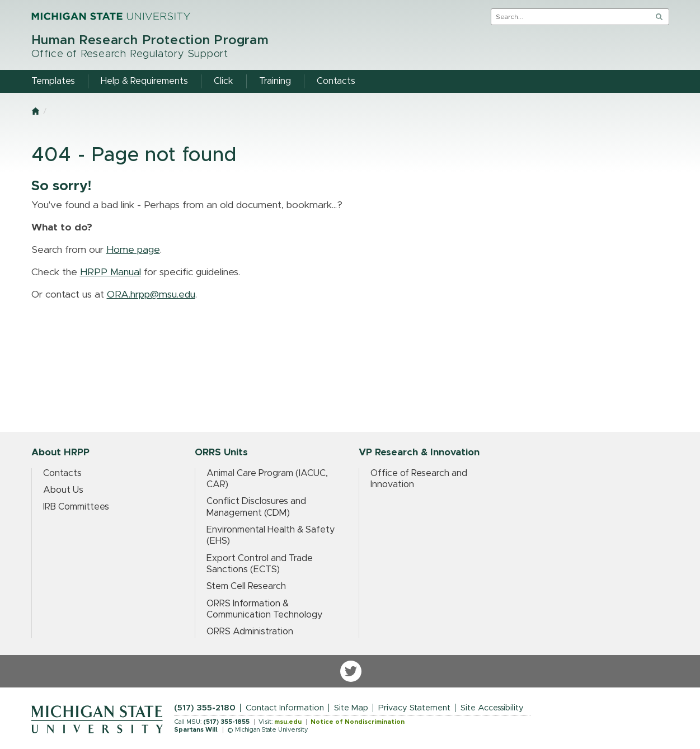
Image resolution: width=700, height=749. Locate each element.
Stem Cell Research (246, 586)
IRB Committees (76, 507)
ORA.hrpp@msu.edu (151, 295)
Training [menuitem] (275, 81)
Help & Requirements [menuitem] (144, 81)
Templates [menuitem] (53, 81)
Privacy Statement (414, 708)
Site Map (351, 708)
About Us (63, 490)
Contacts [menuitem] (336, 81)
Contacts (62, 473)
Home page (133, 250)
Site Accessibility (492, 708)
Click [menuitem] (224, 81)
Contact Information (285, 708)
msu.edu (288, 722)
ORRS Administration (250, 632)
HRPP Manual (111, 272)
